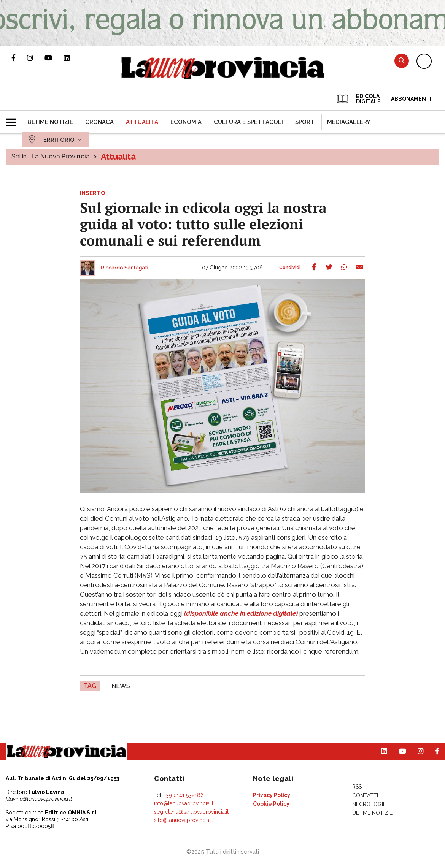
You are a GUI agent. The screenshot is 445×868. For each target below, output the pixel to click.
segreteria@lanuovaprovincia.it (191, 812)
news (121, 686)
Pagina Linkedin (72, 58)
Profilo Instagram (36, 58)
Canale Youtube (54, 58)
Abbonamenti (411, 99)
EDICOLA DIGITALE (358, 99)
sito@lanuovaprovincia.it (184, 820)
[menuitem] (50, 122)
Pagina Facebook (19, 58)
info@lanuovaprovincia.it (184, 803)
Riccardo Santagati (125, 268)
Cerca (402, 61)
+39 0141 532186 (184, 795)
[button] (14, 119)
